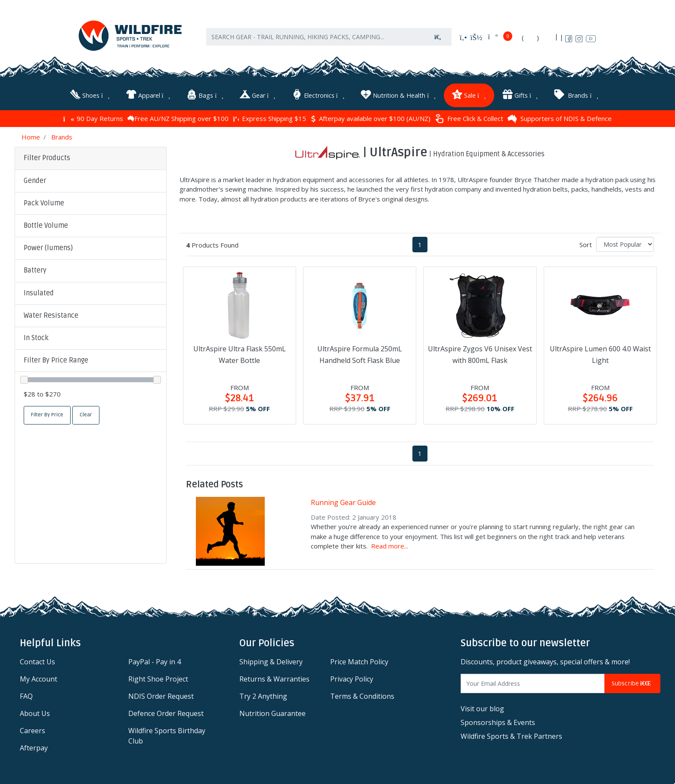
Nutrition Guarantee (272, 712)
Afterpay (34, 747)
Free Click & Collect (469, 118)
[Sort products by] (625, 243)
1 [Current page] (420, 243)
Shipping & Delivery (271, 660)
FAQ (26, 695)
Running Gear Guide (343, 502)
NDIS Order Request (161, 695)
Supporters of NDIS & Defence (560, 118)
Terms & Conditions (362, 695)
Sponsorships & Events (498, 721)
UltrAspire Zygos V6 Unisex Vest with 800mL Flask (480, 353)
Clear (86, 414)
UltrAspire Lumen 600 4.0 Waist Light (600, 353)
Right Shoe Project (158, 678)
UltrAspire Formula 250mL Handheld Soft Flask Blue (360, 353)
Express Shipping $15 (269, 118)
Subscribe (632, 682)
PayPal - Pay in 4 (155, 660)
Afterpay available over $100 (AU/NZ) (370, 118)
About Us (35, 712)
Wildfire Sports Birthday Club (167, 734)
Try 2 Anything (263, 695)
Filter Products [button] (47, 157)
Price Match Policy (359, 660)
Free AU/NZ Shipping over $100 (178, 118)
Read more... (390, 545)
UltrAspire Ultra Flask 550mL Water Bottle (240, 353)
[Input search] (316, 39)
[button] (91, 180)
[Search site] (438, 39)
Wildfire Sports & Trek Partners (511, 735)
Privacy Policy (352, 678)
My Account (39, 678)
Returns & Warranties (274, 678)
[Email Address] (533, 682)
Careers (33, 729)
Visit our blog (482, 707)
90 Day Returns (93, 118)
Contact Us (37, 660)
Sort (586, 243)
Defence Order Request (166, 712)
